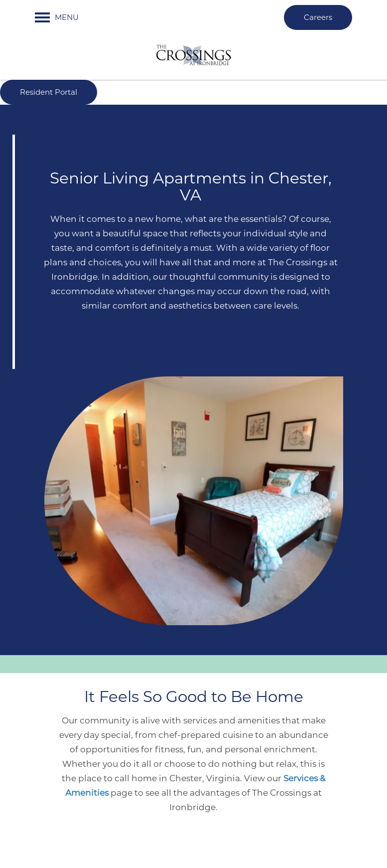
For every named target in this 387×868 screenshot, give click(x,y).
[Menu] (57, 17)
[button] (318, 17)
